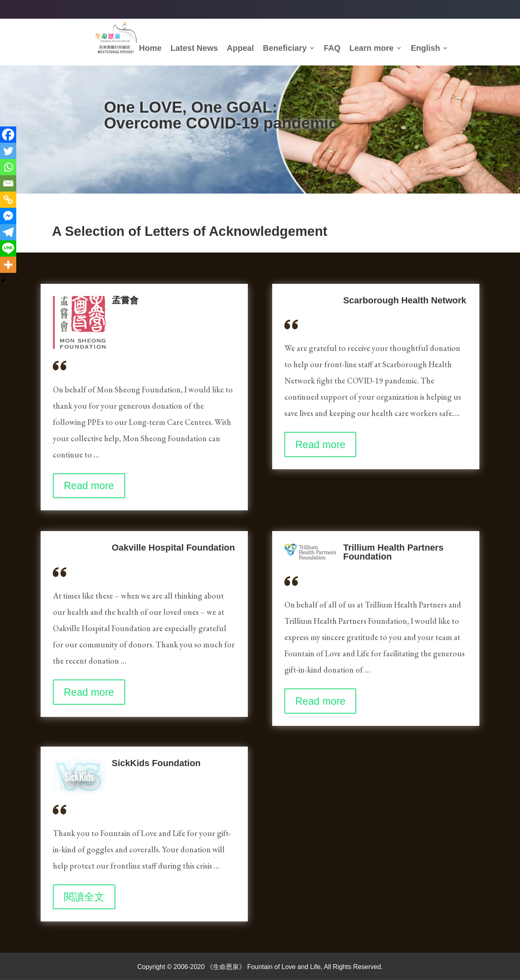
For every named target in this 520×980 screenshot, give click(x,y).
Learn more (372, 49)
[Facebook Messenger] (8, 216)
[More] (8, 265)
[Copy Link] (8, 200)
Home (150, 49)
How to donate (152, 153)
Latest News (194, 49)
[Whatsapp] (8, 167)
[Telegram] (8, 232)
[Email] (8, 183)
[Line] (8, 248)
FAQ (332, 49)
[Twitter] (8, 151)
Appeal (240, 49)
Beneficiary (285, 49)
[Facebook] (8, 135)
